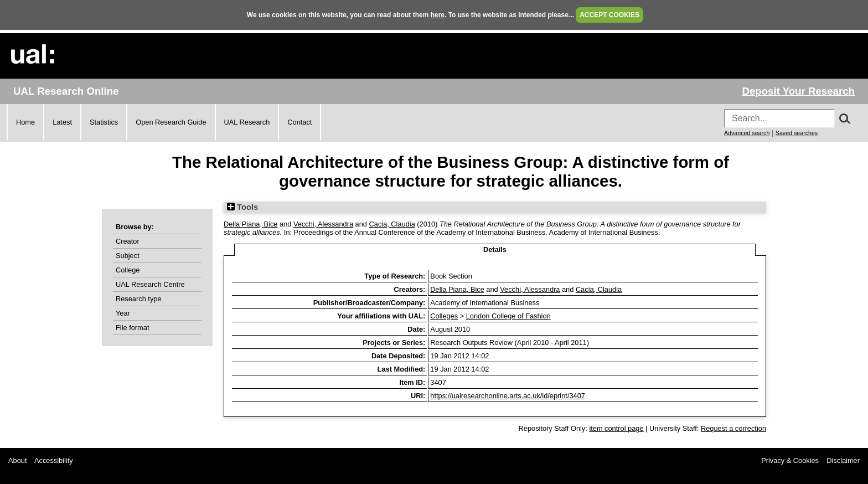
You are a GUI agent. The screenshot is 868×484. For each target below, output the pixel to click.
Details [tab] (495, 249)
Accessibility (54, 460)
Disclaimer (843, 460)
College (128, 270)
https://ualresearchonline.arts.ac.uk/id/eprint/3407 (508, 396)
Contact (299, 122)
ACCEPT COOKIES (609, 15)
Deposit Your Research (798, 91)
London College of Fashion (508, 316)
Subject (128, 256)
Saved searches (797, 133)
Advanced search (747, 133)
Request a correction (733, 428)
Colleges (444, 316)
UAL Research (247, 122)
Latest (62, 122)
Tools (242, 207)
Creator (128, 241)
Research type (139, 299)
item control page (616, 428)
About (17, 460)
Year (123, 313)
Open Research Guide (171, 122)
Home (25, 122)
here (438, 15)
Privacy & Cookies (790, 460)
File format (132, 328)
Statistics (104, 122)
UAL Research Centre (150, 284)
